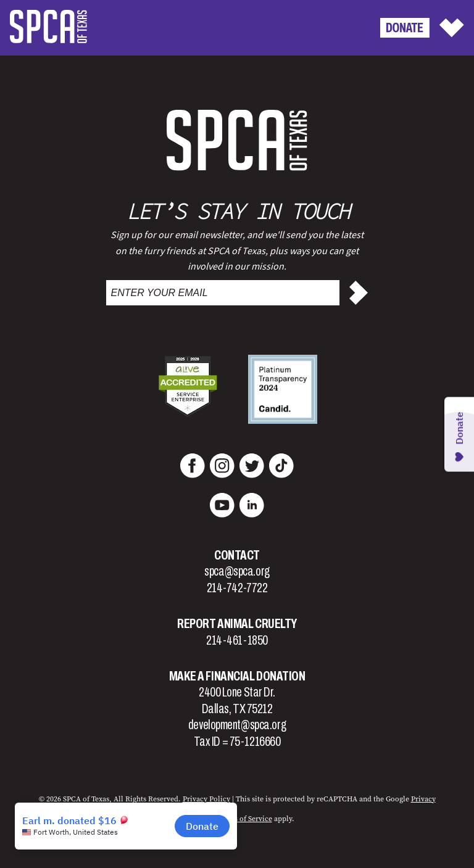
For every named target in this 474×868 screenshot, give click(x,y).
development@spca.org (237, 725)
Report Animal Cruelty (237, 624)
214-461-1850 (237, 640)
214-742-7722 (237, 588)
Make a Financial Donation (237, 676)
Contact (237, 555)
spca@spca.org (237, 571)
